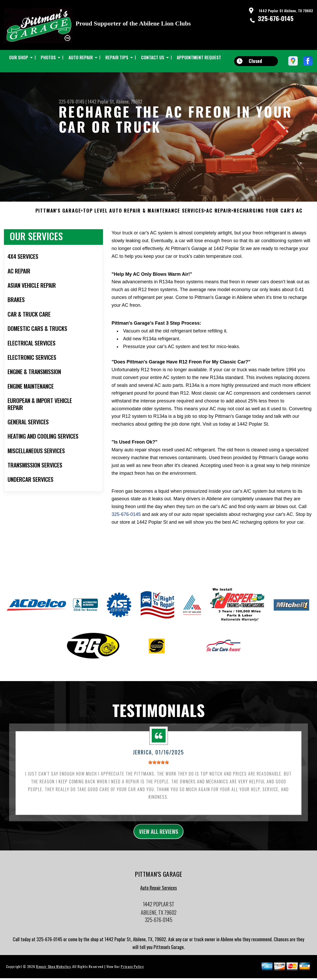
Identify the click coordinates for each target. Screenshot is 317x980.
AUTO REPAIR (81, 57)
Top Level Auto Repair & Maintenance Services (144, 222)
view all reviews (159, 843)
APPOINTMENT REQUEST (199, 57)
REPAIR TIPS (117, 57)
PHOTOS (48, 57)
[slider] (159, 773)
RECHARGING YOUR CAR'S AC (268, 222)
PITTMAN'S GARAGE (58, 222)
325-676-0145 (276, 18)
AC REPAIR (219, 222)
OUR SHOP (19, 57)
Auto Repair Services (159, 901)
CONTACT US (153, 57)
